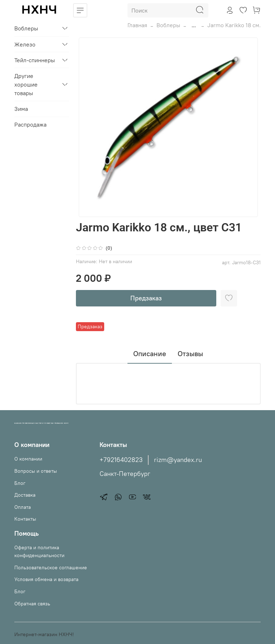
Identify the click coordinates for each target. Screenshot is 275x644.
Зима (21, 109)
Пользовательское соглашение (51, 567)
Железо (25, 44)
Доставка (25, 495)
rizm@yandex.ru (178, 460)
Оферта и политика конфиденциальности (39, 551)
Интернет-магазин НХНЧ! (44, 634)
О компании (28, 459)
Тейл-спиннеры (35, 60)
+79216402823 (121, 460)
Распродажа (30, 124)
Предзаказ (146, 298)
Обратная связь (32, 604)
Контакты (25, 519)
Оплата (23, 507)
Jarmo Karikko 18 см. (234, 25)
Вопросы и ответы (36, 471)
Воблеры (168, 25)
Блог (20, 483)
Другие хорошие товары (26, 84)
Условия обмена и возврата (46, 579)
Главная (137, 25)
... (194, 25)
